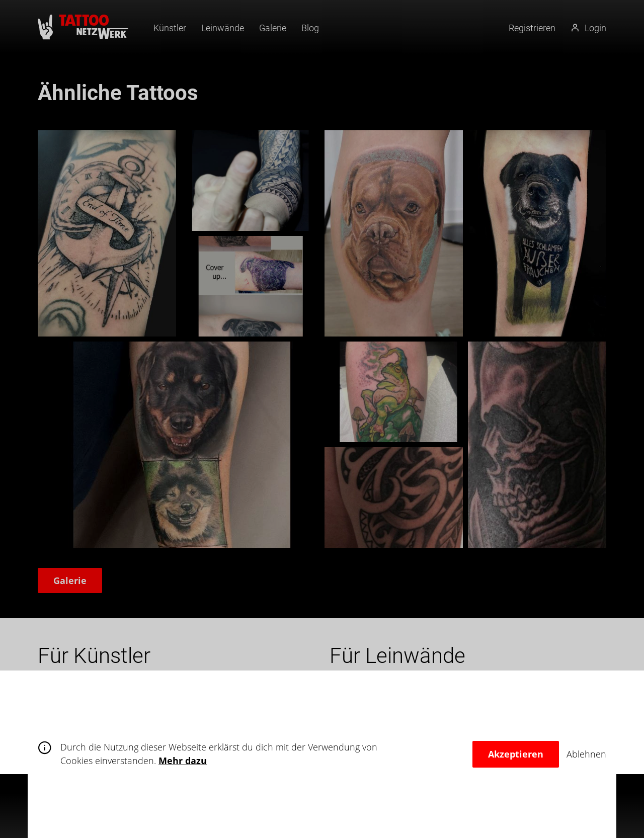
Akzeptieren (516, 754)
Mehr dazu (183, 761)
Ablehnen (586, 754)
